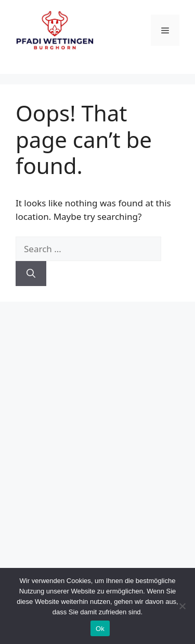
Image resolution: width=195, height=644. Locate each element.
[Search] (31, 274)
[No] (182, 606)
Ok (100, 629)
